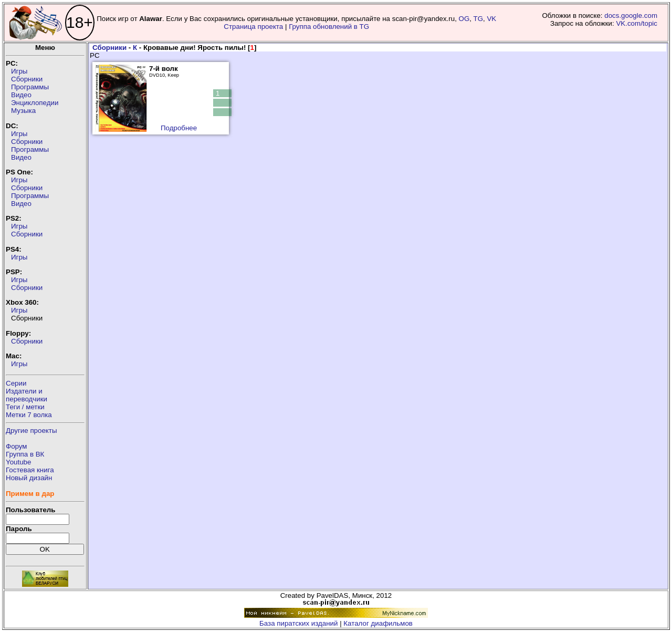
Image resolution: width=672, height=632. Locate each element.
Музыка (23, 111)
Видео (21, 95)
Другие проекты (31, 431)
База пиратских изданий (298, 623)
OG (464, 19)
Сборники (27, 79)
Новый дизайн (29, 478)
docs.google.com (631, 15)
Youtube (18, 462)
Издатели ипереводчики (27, 395)
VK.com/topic (637, 23)
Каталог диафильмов (378, 623)
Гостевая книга (30, 470)
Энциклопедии (35, 103)
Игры (19, 71)
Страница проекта (253, 27)
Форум (17, 446)
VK (491, 19)
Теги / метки (25, 407)
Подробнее (179, 128)
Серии (16, 383)
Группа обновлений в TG (329, 27)
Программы (30, 87)
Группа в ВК (25, 454)
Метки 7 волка (29, 415)
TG (479, 19)
